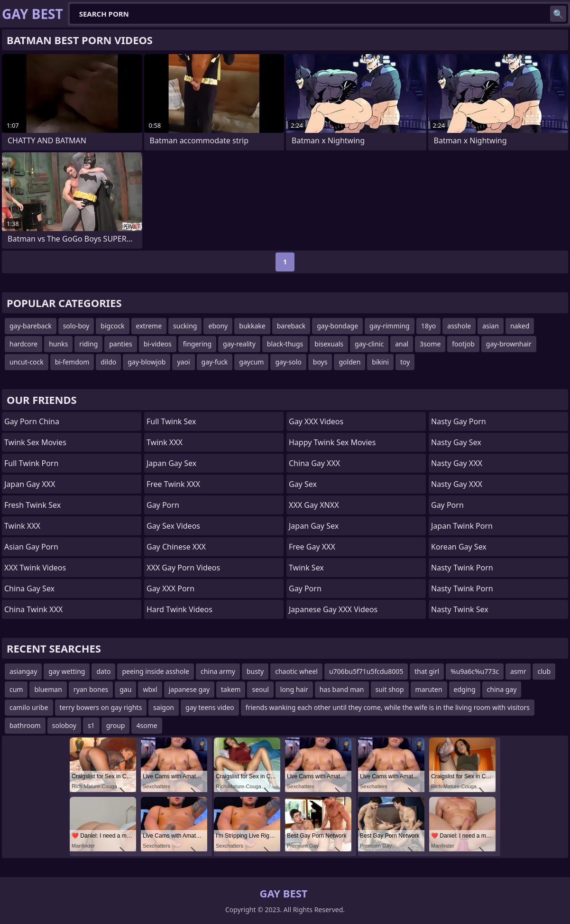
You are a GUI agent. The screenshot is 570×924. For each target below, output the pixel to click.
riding (88, 344)
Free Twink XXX (173, 484)
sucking (185, 326)
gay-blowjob (147, 362)
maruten (429, 689)
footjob (463, 344)
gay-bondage (337, 326)
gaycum (251, 362)
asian (491, 326)
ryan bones (91, 689)
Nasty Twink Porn (462, 568)
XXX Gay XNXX (314, 505)
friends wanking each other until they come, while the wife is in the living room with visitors (388, 707)
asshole (459, 326)
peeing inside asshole (156, 671)
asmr (518, 671)
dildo (108, 362)
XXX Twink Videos (35, 568)
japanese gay (189, 689)
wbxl (150, 689)
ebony (218, 326)
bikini (380, 362)
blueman (48, 689)
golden (349, 362)
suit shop (390, 689)
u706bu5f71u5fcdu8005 (366, 671)
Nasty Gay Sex (456, 442)
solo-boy (76, 326)
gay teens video (210, 707)
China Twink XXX (33, 609)
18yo (429, 326)
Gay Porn (163, 505)
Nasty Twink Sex (460, 609)
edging (465, 689)
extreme (149, 326)
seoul (260, 689)
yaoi (183, 362)
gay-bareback (31, 326)
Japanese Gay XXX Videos (333, 609)
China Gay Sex (29, 588)
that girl (427, 671)
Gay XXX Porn (170, 588)
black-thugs (285, 344)
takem (231, 689)
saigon (164, 707)
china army (218, 671)
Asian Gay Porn (31, 547)
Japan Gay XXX (30, 484)
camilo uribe (29, 707)
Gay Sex (303, 484)
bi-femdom (72, 362)
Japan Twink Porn (462, 526)
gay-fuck (215, 362)
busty (255, 671)
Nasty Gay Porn (459, 421)
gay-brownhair (509, 344)
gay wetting (67, 671)
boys (320, 362)
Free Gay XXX (312, 547)
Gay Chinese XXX (176, 547)
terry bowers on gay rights (101, 707)
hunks (58, 344)
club (544, 671)
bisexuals (329, 344)
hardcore (23, 344)
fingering (197, 344)
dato (103, 671)
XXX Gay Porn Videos (183, 568)
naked (520, 326)
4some (147, 725)
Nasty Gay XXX (457, 463)
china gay (502, 689)
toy (405, 362)
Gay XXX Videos (316, 421)
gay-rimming (390, 326)
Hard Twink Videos (179, 609)
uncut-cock (27, 362)
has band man (342, 689)
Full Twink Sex (171, 421)
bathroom (25, 725)
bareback (291, 326)
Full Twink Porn (31, 463)
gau (125, 689)
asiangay (23, 671)
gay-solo (288, 362)
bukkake (252, 326)
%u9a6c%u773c (475, 671)
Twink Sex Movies (35, 442)
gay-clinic (369, 344)
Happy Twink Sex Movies (332, 442)
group (116, 725)
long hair (294, 689)
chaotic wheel (296, 671)
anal (402, 344)
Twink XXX (22, 526)
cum (16, 689)
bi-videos (158, 344)
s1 (91, 725)
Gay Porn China (32, 421)
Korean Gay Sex (459, 547)
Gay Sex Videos (173, 526)
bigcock (112, 326)
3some (430, 344)
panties (120, 344)
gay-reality (239, 344)
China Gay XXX (314, 463)
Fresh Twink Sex (32, 505)
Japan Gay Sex (171, 463)
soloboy (64, 725)
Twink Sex (306, 568)
